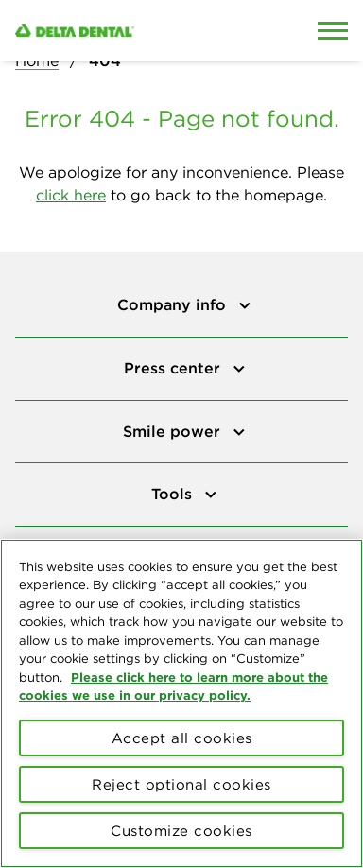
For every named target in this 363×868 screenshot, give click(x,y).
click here (71, 195)
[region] (181, 703)
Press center (174, 368)
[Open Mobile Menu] (333, 30)
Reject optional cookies (181, 784)
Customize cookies (181, 831)
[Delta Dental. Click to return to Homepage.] (136, 30)
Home (37, 61)
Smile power (174, 431)
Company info (174, 304)
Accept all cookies (182, 738)
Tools (174, 494)
